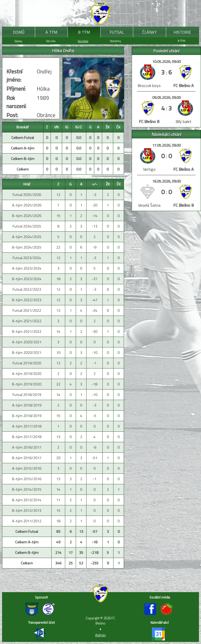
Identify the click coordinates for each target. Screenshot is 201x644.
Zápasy (18, 41)
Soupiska (83, 41)
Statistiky (115, 41)
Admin (100, 635)
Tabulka (51, 41)
